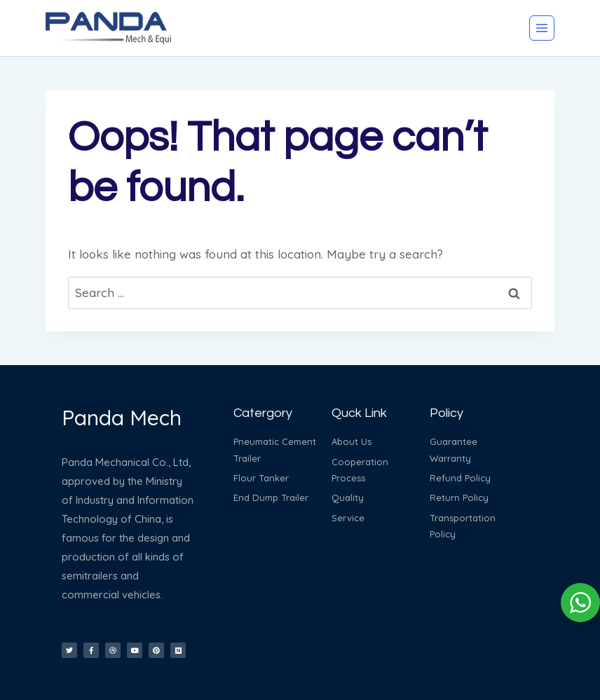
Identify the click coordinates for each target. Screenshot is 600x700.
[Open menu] (542, 28)
